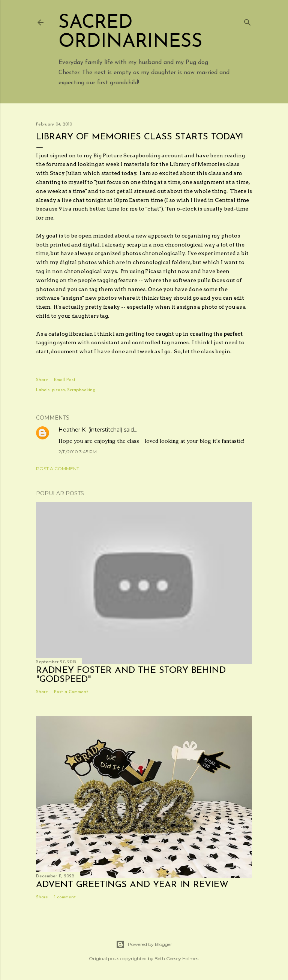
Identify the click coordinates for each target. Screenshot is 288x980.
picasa (58, 390)
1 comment (65, 897)
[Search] (247, 21)
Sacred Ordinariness (130, 33)
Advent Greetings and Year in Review (132, 885)
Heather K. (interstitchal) (90, 430)
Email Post (65, 380)
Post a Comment (58, 468)
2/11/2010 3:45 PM (78, 452)
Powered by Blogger (144, 944)
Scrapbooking (81, 390)
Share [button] (42, 380)
